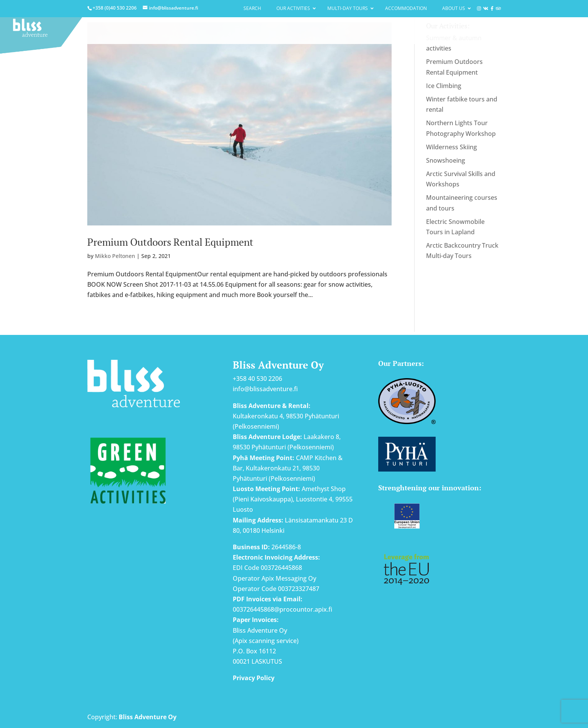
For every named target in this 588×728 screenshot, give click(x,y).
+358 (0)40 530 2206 (115, 8)
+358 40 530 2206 (257, 379)
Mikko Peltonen (115, 256)
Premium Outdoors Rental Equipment (170, 242)
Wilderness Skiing (452, 147)
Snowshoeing (446, 160)
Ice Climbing (444, 86)
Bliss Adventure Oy (148, 717)
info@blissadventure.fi (265, 389)
